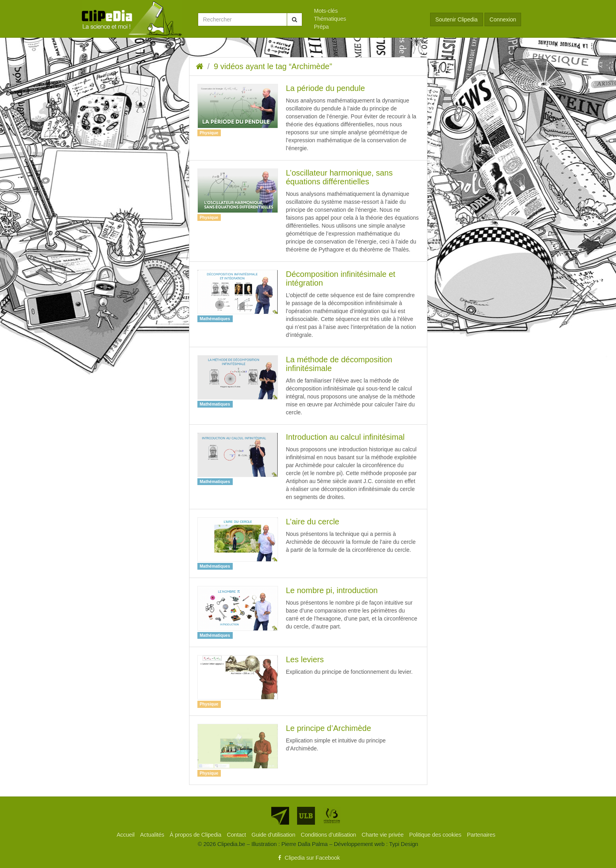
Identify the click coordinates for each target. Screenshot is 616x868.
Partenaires (481, 835)
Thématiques (330, 19)
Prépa (322, 27)
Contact (237, 835)
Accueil (126, 835)
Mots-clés (326, 11)
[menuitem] (366, 11)
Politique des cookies (436, 835)
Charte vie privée (384, 835)
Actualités (153, 835)
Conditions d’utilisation (329, 835)
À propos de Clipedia (196, 835)
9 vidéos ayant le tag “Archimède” (273, 66)
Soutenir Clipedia (457, 19)
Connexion (503, 19)
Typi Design (404, 844)
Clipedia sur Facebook (308, 858)
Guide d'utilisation (274, 835)
